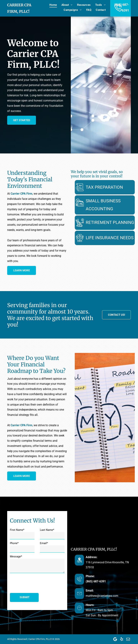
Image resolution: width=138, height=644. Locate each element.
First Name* (17, 530)
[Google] (115, 639)
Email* (44, 543)
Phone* (14, 543)
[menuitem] (51, 5)
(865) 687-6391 (128, 581)
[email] (128, 639)
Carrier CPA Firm (21, 194)
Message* (16, 556)
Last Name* (47, 530)
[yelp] (122, 639)
